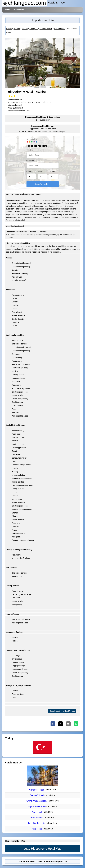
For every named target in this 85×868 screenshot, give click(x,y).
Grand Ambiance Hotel (37, 801)
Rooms (29, 171)
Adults (40, 171)
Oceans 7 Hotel (37, 795)
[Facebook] (53, 724)
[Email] (68, 724)
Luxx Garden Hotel (37, 823)
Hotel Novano (37, 818)
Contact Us (19, 10)
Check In (30, 150)
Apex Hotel (37, 812)
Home (8, 10)
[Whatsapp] (76, 724)
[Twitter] (61, 724)
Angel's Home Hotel (37, 807)
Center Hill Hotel (37, 790)
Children (52, 171)
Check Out (30, 161)
